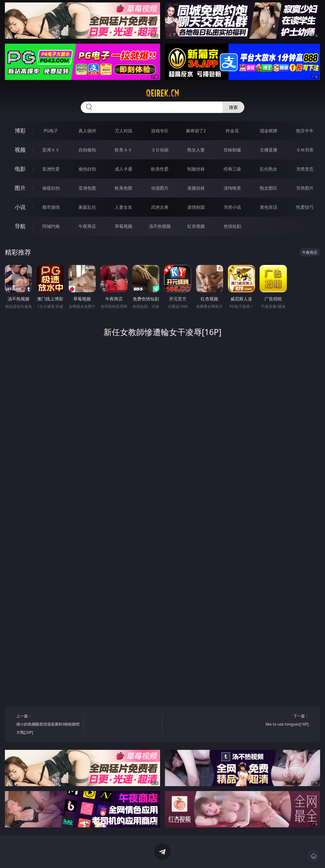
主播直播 (269, 150)
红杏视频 (196, 226)
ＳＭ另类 (305, 150)
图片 (20, 188)
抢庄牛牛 (305, 131)
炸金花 (232, 131)
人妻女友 (124, 207)
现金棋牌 (269, 131)
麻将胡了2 (196, 131)
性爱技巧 (305, 207)
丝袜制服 (232, 150)
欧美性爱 (160, 169)
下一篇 (277, 721)
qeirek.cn (162, 93)
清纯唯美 (232, 188)
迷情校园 (196, 207)
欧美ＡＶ (124, 150)
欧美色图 (124, 188)
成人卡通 (124, 169)
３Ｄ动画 (160, 150)
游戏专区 (160, 131)
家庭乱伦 (87, 207)
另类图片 (305, 188)
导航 (20, 226)
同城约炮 (51, 226)
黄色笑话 (269, 207)
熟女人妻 (196, 150)
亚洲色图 (87, 188)
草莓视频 (124, 226)
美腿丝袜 (196, 188)
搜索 (233, 107)
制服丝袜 (196, 169)
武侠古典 (160, 207)
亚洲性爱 (51, 169)
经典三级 (232, 169)
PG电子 (51, 131)
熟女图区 (269, 188)
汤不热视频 (160, 226)
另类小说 (232, 207)
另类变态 (305, 169)
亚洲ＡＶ (51, 150)
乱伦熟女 (269, 169)
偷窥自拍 (51, 188)
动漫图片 (160, 188)
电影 (20, 169)
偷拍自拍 (87, 169)
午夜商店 (87, 226)
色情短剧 (232, 226)
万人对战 (124, 131)
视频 (20, 150)
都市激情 (51, 207)
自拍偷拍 (87, 150)
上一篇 (48, 725)
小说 (20, 207)
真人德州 (87, 131)
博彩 (20, 131)
